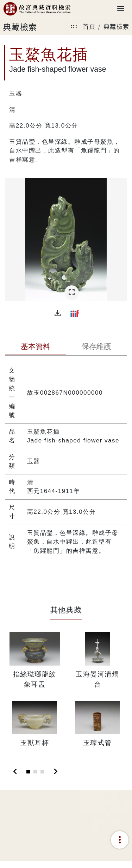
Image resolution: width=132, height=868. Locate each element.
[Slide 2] (35, 772)
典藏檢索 (117, 26)
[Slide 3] (42, 772)
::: (74, 26)
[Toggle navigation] (121, 9)
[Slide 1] (28, 772)
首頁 (89, 26)
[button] (58, 313)
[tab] (36, 347)
